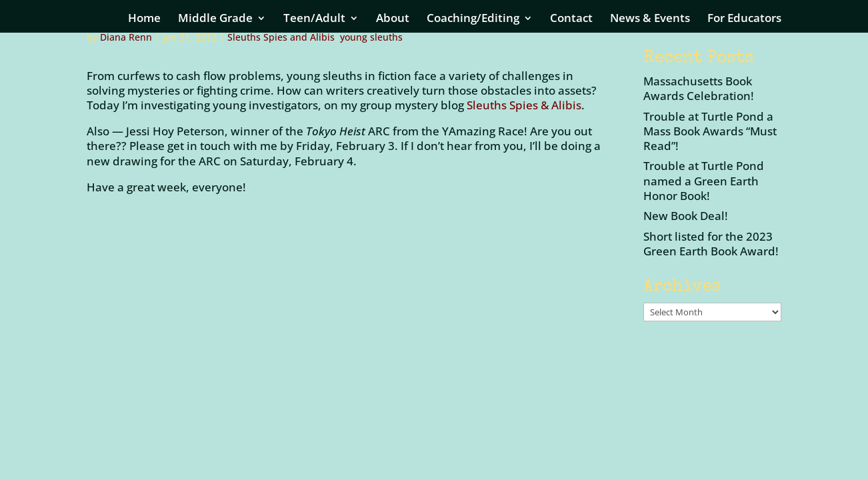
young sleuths (371, 37)
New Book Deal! (686, 216)
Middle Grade (215, 19)
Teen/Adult (314, 19)
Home (144, 19)
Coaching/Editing (473, 19)
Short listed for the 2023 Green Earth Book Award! (711, 244)
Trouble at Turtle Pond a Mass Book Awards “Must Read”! (710, 131)
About (393, 19)
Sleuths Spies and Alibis (281, 37)
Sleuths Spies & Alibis (524, 105)
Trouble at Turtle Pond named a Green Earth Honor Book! (704, 180)
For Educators (744, 19)
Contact (571, 19)
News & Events (650, 19)
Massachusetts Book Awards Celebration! (699, 88)
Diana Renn (126, 37)
